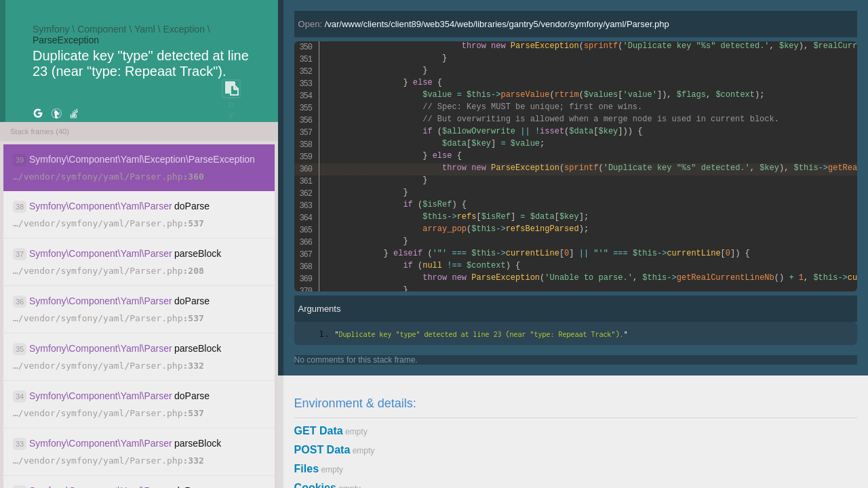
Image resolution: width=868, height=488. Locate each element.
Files (307, 469)
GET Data (319, 431)
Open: (484, 24)
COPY (231, 89)
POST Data (322, 450)
